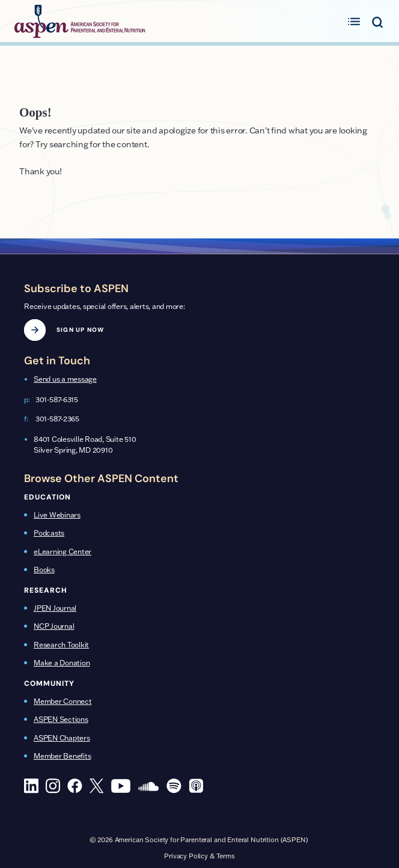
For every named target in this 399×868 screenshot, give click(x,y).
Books (44, 570)
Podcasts (49, 533)
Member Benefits (62, 756)
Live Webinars (57, 515)
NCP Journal (54, 626)
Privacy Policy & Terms (199, 856)
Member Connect (63, 701)
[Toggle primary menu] (354, 21)
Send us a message (65, 379)
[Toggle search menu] (377, 21)
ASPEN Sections (61, 719)
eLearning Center (62, 552)
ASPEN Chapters (62, 738)
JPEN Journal (55, 608)
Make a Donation (62, 663)
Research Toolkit (61, 645)
